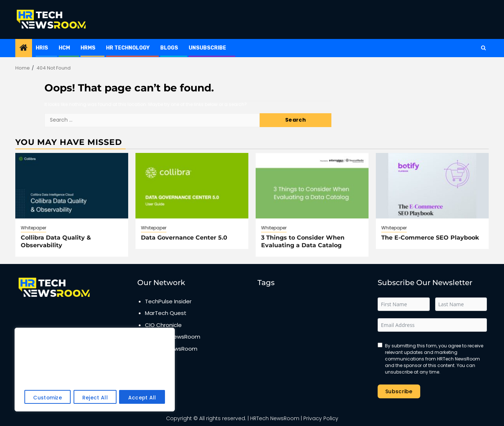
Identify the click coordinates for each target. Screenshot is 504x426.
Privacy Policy (321, 418)
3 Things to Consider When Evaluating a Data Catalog (303, 241)
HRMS (88, 48)
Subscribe (399, 391)
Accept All (142, 398)
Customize (48, 398)
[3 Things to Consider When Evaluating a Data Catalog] (312, 186)
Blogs (169, 48)
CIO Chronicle (163, 325)
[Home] (24, 48)
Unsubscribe (207, 48)
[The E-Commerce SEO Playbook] (432, 186)
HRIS (42, 48)
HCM (64, 48)
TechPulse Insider (168, 301)
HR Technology (128, 48)
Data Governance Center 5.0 (184, 238)
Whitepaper (34, 228)
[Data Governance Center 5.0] (192, 186)
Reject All (95, 398)
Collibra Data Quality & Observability (56, 241)
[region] (95, 370)
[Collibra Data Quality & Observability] (72, 186)
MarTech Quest (166, 313)
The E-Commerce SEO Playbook (430, 238)
